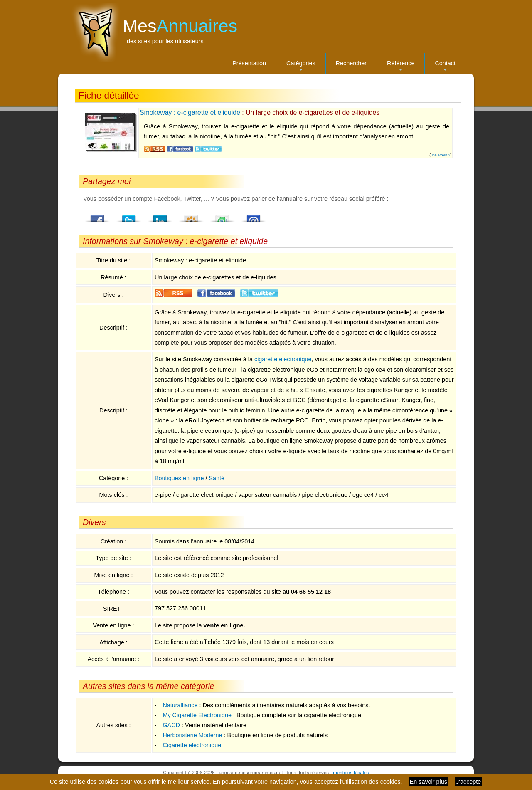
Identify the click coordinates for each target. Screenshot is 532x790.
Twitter (129, 216)
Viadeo (191, 216)
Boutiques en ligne (179, 478)
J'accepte (468, 782)
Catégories (301, 67)
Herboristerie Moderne (192, 735)
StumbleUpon (222, 216)
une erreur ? (440, 155)
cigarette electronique (283, 359)
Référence (401, 67)
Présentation (249, 63)
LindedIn (160, 216)
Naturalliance (180, 705)
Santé (217, 478)
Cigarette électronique (192, 745)
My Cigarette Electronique (197, 715)
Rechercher (351, 63)
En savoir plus (429, 782)
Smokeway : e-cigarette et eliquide (190, 112)
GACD (171, 725)
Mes (180, 26)
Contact (445, 67)
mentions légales (351, 773)
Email (254, 216)
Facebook (98, 216)
